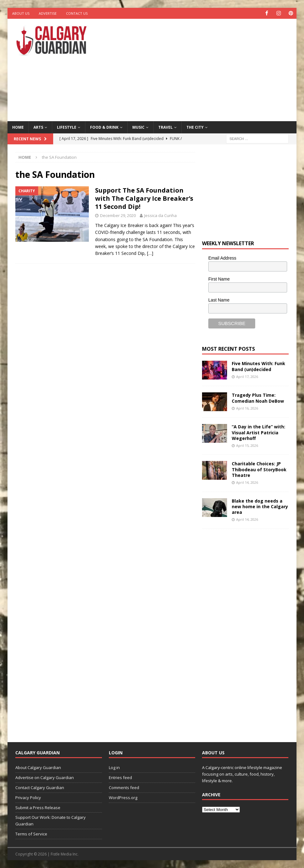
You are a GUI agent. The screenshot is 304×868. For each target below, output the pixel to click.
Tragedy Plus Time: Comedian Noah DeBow (258, 398)
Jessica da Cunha (160, 215)
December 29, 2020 (118, 215)
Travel (165, 127)
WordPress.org (123, 797)
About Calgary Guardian (38, 767)
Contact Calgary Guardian (40, 788)
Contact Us (77, 13)
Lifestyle (67, 127)
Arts (38, 127)
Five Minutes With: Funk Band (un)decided (258, 366)
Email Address (222, 258)
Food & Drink (104, 127)
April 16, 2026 (247, 408)
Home (18, 127)
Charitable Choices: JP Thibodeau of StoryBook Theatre (259, 469)
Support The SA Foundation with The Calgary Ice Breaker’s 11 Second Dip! (144, 198)
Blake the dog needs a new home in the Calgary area (260, 506)
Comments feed (124, 788)
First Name (219, 279)
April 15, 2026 (247, 445)
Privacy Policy (28, 797)
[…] (150, 253)
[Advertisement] (205, 69)
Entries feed (120, 778)
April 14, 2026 (247, 482)
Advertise (48, 13)
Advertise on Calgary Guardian (45, 778)
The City (195, 127)
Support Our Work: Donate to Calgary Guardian (51, 821)
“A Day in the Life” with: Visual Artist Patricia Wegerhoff (258, 432)
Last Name (219, 300)
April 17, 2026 (247, 376)
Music (138, 127)
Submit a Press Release (38, 807)
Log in (114, 767)
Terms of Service (31, 834)
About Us (21, 13)
